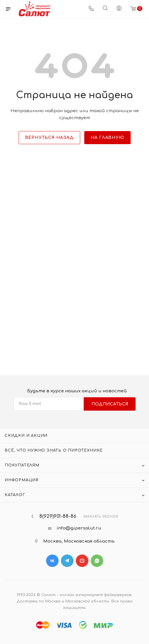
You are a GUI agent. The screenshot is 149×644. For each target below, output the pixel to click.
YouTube (82, 561)
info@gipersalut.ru (79, 528)
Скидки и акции (26, 436)
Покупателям (22, 465)
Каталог (15, 495)
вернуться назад (49, 138)
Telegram (67, 561)
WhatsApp (97, 561)
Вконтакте (52, 561)
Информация (22, 480)
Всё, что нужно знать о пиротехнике (54, 450)
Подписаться (110, 404)
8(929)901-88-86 (58, 516)
